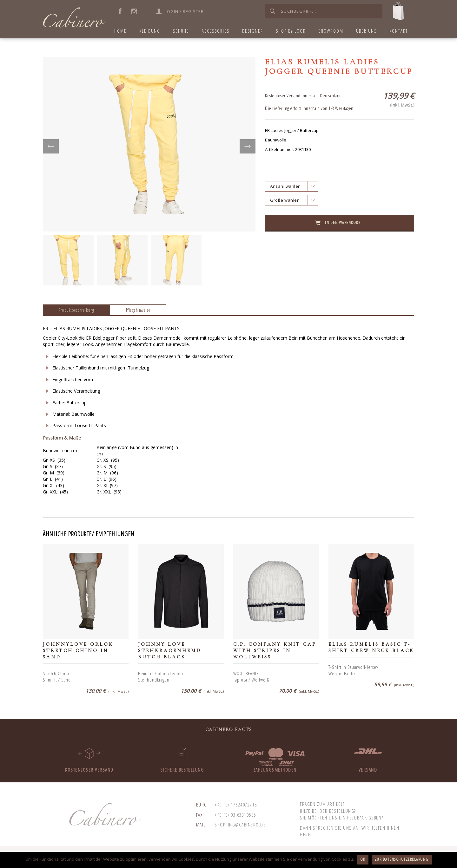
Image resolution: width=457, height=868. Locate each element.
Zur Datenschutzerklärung (402, 859)
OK (363, 859)
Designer (253, 31)
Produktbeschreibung (76, 310)
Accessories (216, 31)
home (120, 31)
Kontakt (399, 31)
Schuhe (181, 31)
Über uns (366, 31)
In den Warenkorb (343, 222)
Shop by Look (291, 31)
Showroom (331, 31)
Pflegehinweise (138, 310)
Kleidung (150, 31)
